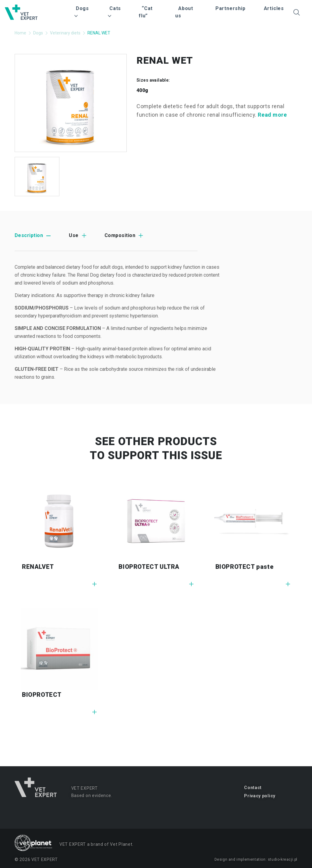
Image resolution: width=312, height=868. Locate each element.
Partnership (230, 8)
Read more (272, 115)
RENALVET (38, 567)
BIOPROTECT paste (245, 567)
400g (142, 90)
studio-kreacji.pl (283, 859)
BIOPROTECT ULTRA (149, 567)
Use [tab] (74, 235)
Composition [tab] (120, 235)
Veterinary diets (65, 33)
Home (20, 33)
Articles (274, 8)
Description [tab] (29, 235)
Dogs (38, 33)
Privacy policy (260, 796)
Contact (253, 788)
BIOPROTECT (42, 695)
